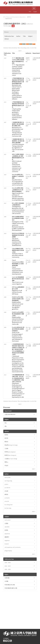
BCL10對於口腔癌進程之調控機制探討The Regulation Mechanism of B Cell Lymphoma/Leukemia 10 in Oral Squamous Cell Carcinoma (18, 208)
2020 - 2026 (8, 562)
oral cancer (8, 520)
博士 (6, 426)
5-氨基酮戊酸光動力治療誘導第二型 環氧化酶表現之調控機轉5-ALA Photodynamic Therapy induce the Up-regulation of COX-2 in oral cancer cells (18, 145)
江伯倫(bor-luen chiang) (11, 459)
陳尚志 (28, 221)
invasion (7, 544)
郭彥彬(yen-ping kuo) (10, 452)
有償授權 (7, 578)
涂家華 (29, 156)
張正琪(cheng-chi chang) (11, 445)
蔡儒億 (27, 279)
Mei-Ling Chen (28, 328)
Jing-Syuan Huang (27, 104)
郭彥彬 (6, 435)
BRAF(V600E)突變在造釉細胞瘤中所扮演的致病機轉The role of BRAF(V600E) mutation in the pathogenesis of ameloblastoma (18, 239)
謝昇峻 (27, 191)
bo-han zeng (8, 508)
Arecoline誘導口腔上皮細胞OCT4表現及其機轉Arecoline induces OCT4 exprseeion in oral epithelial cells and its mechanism (18, 180)
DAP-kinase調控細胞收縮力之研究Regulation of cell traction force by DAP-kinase (18, 290)
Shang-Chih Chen (28, 218)
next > (20, 51)
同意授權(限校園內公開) (11, 588)
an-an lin (7, 501)
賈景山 (6, 462)
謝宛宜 (6, 494)
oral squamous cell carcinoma (12, 547)
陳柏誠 (28, 236)
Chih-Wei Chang (28, 123)
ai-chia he (7, 498)
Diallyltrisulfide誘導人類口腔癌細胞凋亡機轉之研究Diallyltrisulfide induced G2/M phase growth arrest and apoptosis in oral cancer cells (18, 318)
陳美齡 (28, 330)
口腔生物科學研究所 (10, 414)
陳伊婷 (28, 81)
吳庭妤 (27, 58)
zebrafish (7, 527)
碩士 (6, 423)
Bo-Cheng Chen (28, 234)
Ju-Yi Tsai (28, 277)
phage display (8, 551)
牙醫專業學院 (8, 19)
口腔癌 (6, 523)
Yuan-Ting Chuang (28, 298)
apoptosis (7, 534)
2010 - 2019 (8, 566)
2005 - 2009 (8, 569)
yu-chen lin (7, 488)
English (35, 12)
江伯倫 (6, 448)
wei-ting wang (8, 481)
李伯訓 (6, 465)
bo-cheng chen (9, 505)
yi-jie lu (6, 484)
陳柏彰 (28, 142)
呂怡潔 (6, 491)
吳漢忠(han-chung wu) (10, 455)
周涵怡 (6, 442)
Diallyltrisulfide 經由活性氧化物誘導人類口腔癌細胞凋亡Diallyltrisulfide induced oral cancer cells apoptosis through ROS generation (18, 303)
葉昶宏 (27, 378)
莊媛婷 (27, 300)
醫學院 (29, 17)
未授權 (6, 581)
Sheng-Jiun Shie (28, 189)
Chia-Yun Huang (28, 175)
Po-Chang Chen (28, 140)
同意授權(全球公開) (10, 585)
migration (7, 540)
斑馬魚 (6, 530)
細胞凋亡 (7, 537)
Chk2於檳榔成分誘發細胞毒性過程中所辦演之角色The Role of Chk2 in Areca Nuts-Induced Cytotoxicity (18, 253)
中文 (30, 12)
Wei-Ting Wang (28, 249)
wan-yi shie (7, 477)
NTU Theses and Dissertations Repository (14, 17)
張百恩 (6, 438)
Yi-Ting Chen (27, 79)
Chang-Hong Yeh (28, 376)
